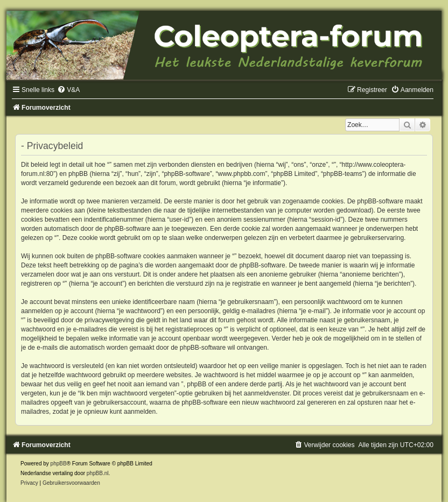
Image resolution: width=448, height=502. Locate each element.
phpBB (59, 464)
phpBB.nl (98, 473)
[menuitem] (68, 90)
